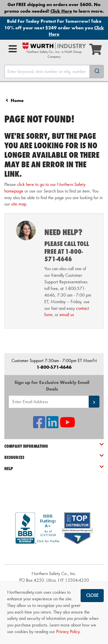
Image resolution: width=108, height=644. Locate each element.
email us (67, 315)
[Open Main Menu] (13, 49)
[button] (94, 402)
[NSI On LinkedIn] (52, 426)
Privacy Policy (68, 631)
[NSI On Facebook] (39, 426)
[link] (54, 554)
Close (92, 595)
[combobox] (54, 72)
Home (17, 100)
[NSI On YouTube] (67, 426)
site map (19, 204)
